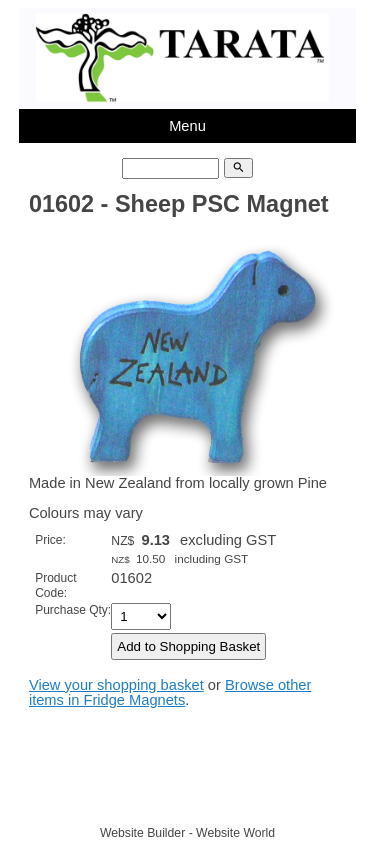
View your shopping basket (116, 685)
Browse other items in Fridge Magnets (170, 692)
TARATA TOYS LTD (192, 796)
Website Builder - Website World (187, 833)
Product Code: (55, 585)
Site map (280, 796)
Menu (187, 126)
